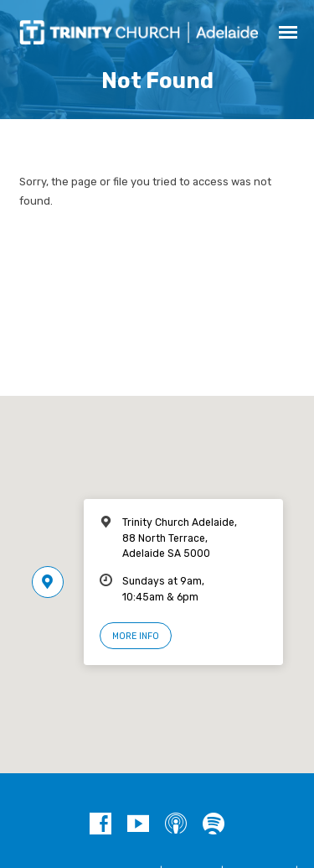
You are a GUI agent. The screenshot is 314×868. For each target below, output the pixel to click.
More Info (136, 636)
